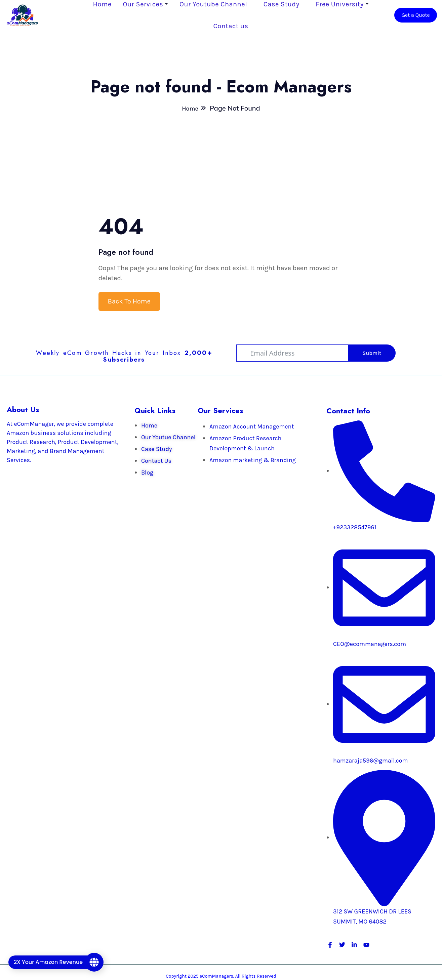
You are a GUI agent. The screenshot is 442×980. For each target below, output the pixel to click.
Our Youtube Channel (213, 4)
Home (102, 4)
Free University (339, 4)
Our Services (143, 4)
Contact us (231, 26)
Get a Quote (416, 15)
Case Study (282, 4)
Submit (372, 353)
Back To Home (129, 301)
